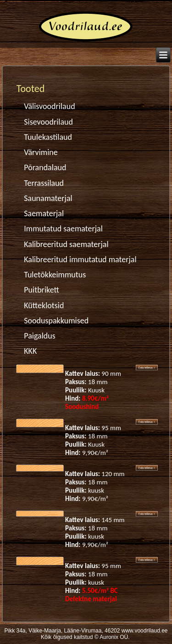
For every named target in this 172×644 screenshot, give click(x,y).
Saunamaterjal (48, 198)
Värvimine (41, 152)
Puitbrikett (42, 290)
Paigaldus (40, 336)
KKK (30, 351)
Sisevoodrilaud (48, 122)
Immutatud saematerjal (63, 229)
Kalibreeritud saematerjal (66, 244)
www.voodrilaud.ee (145, 631)
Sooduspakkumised (56, 321)
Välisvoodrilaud (49, 106)
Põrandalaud (45, 167)
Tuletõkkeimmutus (55, 275)
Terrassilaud (44, 183)
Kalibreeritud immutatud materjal (80, 259)
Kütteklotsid (44, 305)
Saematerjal (44, 213)
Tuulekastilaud (48, 137)
